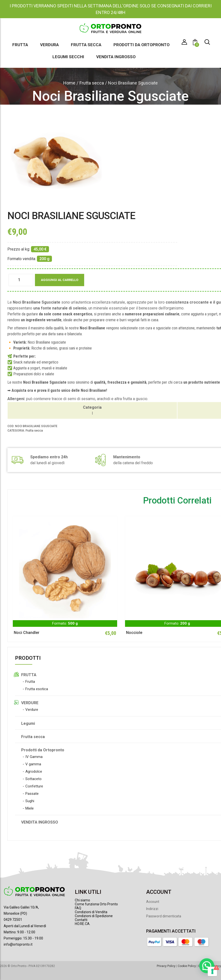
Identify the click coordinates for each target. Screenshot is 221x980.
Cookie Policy (187, 966)
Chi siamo (82, 900)
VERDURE (30, 703)
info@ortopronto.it (18, 944)
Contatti (81, 920)
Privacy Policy (166, 966)
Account (153, 902)
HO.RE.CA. (83, 924)
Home (69, 83)
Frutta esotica (37, 689)
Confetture (34, 786)
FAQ (78, 908)
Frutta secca (86, 45)
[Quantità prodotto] (21, 280)
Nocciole (134, 633)
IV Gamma (34, 757)
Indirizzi (152, 909)
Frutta (20, 45)
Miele (30, 808)
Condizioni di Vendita (91, 912)
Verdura (49, 45)
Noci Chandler (27, 633)
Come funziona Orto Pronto (96, 904)
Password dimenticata (164, 916)
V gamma (33, 764)
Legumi (28, 723)
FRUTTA (29, 675)
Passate (32, 794)
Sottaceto (33, 779)
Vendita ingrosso (116, 57)
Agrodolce (34, 771)
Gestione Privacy (210, 966)
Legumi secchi (68, 57)
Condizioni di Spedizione (94, 916)
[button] (196, 43)
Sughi (30, 801)
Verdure (32, 710)
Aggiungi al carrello (60, 280)
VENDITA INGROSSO (40, 822)
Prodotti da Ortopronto (142, 45)
